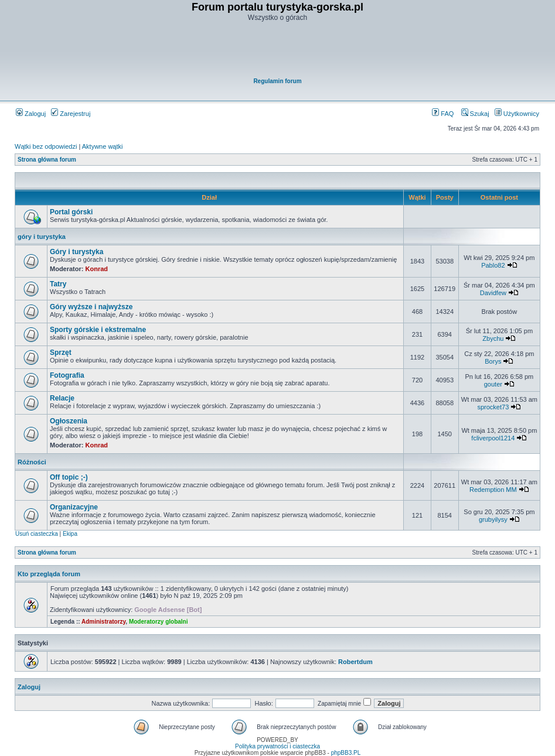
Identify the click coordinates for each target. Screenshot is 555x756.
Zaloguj (31, 114)
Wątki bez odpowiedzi (46, 146)
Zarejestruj (71, 114)
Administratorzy (103, 622)
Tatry (58, 284)
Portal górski (71, 212)
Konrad (97, 269)
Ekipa (70, 534)
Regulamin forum (277, 81)
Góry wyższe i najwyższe (91, 307)
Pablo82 (493, 265)
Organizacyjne (74, 507)
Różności (32, 462)
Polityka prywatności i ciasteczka (277, 746)
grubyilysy (493, 519)
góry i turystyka (42, 237)
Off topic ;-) (69, 477)
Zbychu (493, 338)
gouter (493, 384)
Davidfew (493, 293)
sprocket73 (493, 407)
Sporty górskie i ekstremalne (98, 330)
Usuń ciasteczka (37, 534)
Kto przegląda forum (49, 574)
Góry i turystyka (76, 252)
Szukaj (475, 114)
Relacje (62, 398)
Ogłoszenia (69, 421)
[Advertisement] (278, 50)
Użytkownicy (517, 114)
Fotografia (67, 375)
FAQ (443, 114)
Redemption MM (493, 490)
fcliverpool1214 (493, 438)
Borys (493, 361)
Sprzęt (61, 353)
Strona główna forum (47, 160)
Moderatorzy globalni (159, 622)
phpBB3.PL (346, 753)
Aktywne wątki (103, 146)
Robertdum (355, 662)
